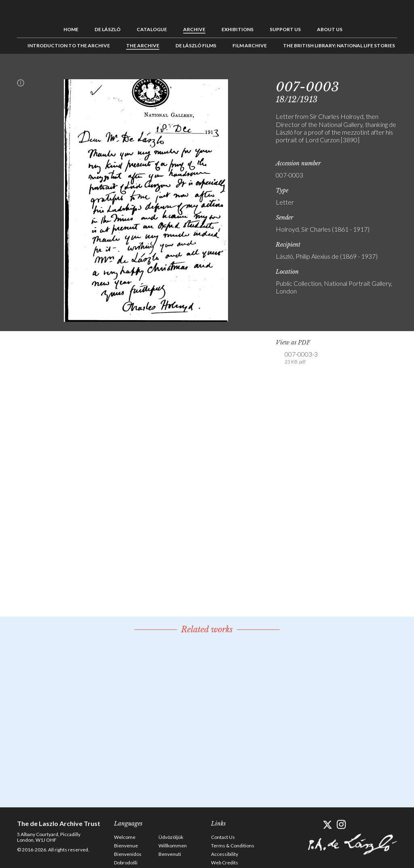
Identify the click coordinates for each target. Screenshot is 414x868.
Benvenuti (170, 854)
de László (108, 29)
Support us (285, 29)
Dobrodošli (126, 863)
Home (71, 29)
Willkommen (173, 846)
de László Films (196, 45)
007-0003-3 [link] (301, 358)
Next (391, 72)
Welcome (125, 837)
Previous (366, 72)
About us (330, 29)
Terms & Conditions (233, 846)
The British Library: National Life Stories (339, 45)
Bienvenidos (128, 854)
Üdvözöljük (171, 837)
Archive (194, 29)
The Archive (143, 45)
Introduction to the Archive (69, 45)
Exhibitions (238, 29)
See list (378, 72)
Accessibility (225, 854)
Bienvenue (126, 846)
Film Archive (250, 45)
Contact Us (223, 837)
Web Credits (225, 863)
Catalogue (152, 29)
